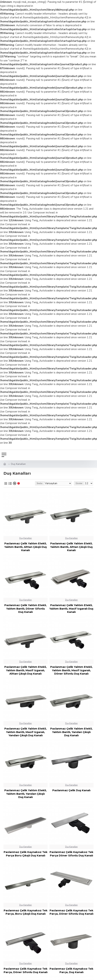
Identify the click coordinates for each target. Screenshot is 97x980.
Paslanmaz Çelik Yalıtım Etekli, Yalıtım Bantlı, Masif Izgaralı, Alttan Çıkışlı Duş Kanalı (25, 670)
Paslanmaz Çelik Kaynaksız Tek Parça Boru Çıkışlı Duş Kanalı (26, 854)
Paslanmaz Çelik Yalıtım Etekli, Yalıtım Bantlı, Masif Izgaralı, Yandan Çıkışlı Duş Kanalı (25, 732)
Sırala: (40, 483)
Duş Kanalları (26, 538)
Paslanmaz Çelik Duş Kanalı (71, 790)
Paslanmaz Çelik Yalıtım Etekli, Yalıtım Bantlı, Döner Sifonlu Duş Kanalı (25, 608)
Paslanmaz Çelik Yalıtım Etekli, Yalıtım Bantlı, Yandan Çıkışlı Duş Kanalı (71, 732)
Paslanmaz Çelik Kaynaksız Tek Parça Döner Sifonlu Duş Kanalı (71, 854)
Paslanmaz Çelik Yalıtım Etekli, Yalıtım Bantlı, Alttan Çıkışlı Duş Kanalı (26, 547)
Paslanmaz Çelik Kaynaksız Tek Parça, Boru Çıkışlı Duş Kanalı (26, 912)
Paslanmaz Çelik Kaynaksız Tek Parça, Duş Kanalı (71, 970)
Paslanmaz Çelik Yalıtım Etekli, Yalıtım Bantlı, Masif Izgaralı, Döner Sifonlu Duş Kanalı (71, 670)
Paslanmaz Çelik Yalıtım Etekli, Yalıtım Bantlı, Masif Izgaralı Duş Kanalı (71, 608)
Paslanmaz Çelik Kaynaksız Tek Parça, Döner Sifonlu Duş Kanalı (71, 912)
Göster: (79, 483)
